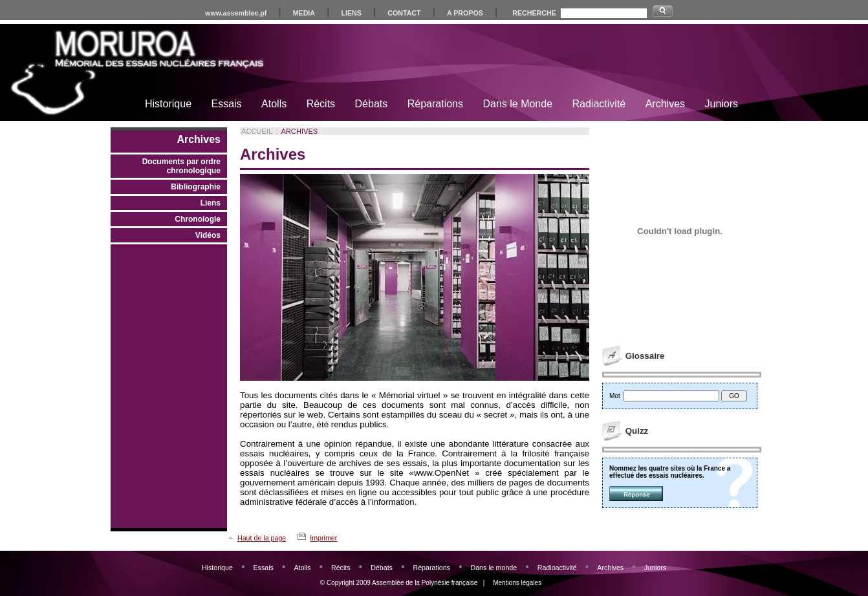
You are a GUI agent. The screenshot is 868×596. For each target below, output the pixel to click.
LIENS (351, 13)
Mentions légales (517, 583)
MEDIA (304, 13)
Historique (168, 104)
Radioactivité (557, 568)
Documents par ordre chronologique (181, 166)
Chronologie (198, 219)
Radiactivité (599, 104)
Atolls (274, 104)
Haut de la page (262, 538)
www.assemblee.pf (236, 13)
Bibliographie (196, 187)
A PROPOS (465, 13)
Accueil (257, 131)
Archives (665, 104)
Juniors (721, 104)
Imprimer (323, 538)
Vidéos (208, 235)
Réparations (435, 104)
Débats (372, 104)
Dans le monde (494, 568)
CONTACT (404, 13)
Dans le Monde (517, 104)
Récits (321, 104)
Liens (211, 203)
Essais (226, 104)
